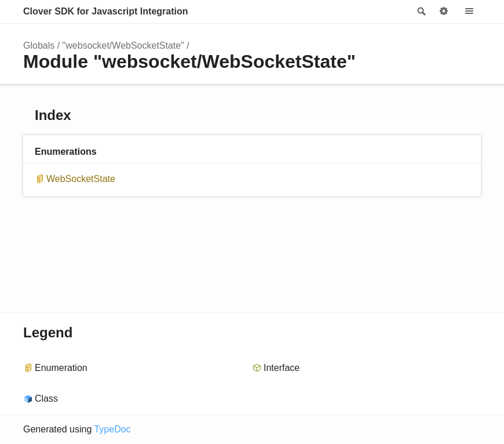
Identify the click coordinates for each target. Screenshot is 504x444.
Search (421, 12)
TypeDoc (112, 429)
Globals (39, 46)
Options (444, 12)
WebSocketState (81, 179)
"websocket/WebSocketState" (123, 46)
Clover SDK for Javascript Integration (106, 11)
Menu (469, 12)
